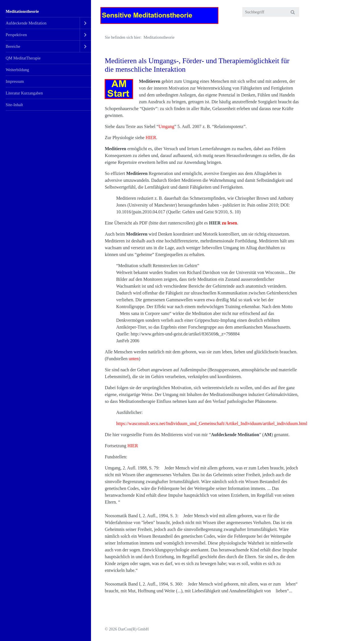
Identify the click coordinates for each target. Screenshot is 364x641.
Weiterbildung (17, 70)
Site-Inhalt (14, 105)
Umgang (167, 126)
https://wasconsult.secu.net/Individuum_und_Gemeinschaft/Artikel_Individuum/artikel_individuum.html (212, 423)
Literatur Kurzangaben (24, 93)
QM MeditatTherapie (23, 58)
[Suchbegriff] (271, 12)
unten (134, 359)
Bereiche (13, 46)
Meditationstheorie (22, 11)
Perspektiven (16, 35)
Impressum (15, 81)
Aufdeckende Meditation (26, 23)
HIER (151, 138)
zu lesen (229, 223)
